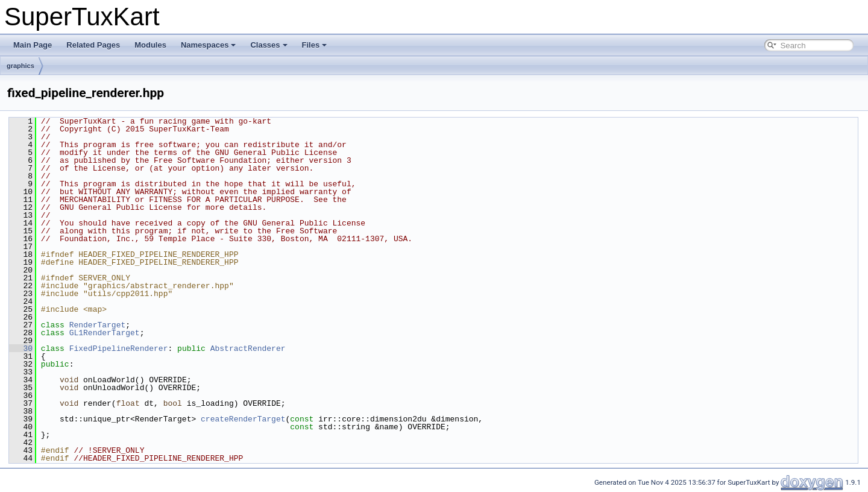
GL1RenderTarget (105, 333)
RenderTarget (98, 325)
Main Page (33, 45)
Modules (150, 45)
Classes (269, 45)
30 (21, 348)
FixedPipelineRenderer (119, 348)
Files (315, 45)
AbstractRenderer (248, 348)
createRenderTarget (243, 419)
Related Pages (93, 45)
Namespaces (209, 45)
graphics (20, 66)
